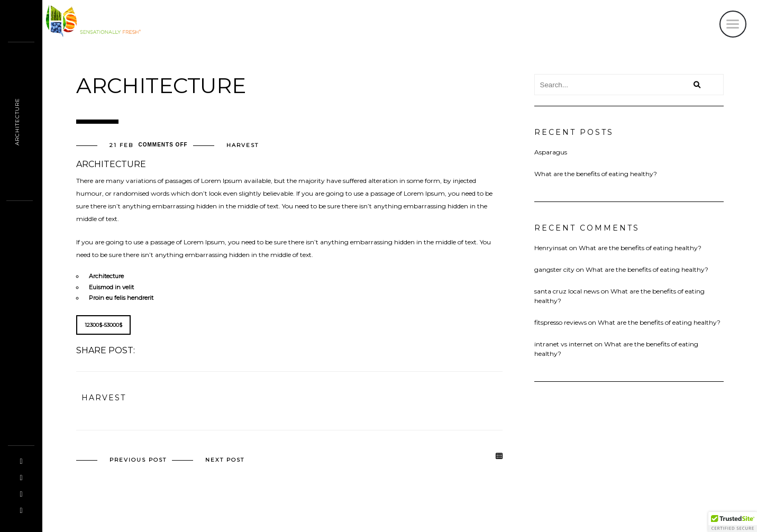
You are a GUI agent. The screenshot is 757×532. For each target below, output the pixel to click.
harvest (243, 145)
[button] (733, 522)
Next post (225, 460)
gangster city (554, 269)
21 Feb (121, 145)
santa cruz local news (567, 291)
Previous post (138, 460)
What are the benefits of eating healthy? (596, 174)
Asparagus (551, 152)
